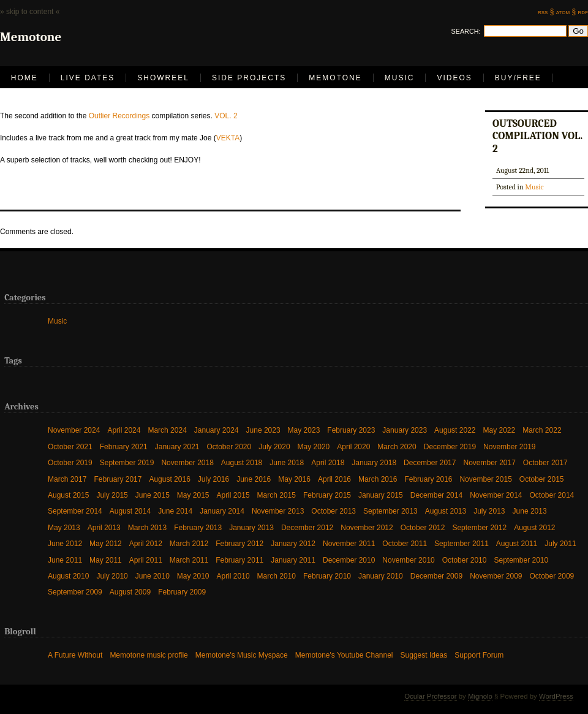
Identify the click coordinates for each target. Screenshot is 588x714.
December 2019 (450, 446)
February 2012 (239, 543)
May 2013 (64, 527)
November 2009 (496, 576)
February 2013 (198, 527)
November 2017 (489, 462)
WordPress (556, 696)
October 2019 (70, 462)
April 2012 (146, 543)
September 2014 (75, 511)
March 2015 (277, 495)
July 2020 (274, 446)
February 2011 (239, 560)
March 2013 (147, 527)
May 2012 (106, 543)
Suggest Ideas (424, 655)
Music (400, 78)
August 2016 (169, 479)
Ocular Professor (430, 696)
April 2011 (146, 560)
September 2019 (127, 462)
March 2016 (378, 479)
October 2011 (405, 543)
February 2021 (124, 446)
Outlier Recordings (119, 116)
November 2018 (187, 462)
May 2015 (193, 495)
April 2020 (353, 446)
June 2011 (65, 560)
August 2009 (130, 592)
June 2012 (65, 543)
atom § (566, 12)
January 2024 (217, 430)
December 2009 (436, 576)
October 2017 (545, 462)
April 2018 (328, 462)
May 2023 (304, 430)
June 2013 (530, 511)
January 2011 (293, 560)
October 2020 (229, 446)
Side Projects (249, 78)
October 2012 (423, 527)
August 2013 (446, 511)
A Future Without (75, 655)
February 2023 (351, 430)
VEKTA (228, 138)
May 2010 (193, 576)
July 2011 (560, 543)
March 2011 (189, 560)
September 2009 (75, 592)
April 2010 (233, 576)
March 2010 (277, 576)
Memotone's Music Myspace (242, 655)
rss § (546, 12)
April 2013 (104, 527)
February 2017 (118, 479)
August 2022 (455, 430)
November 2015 (485, 479)
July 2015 (112, 495)
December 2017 (430, 462)
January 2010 (381, 576)
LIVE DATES (88, 78)
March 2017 (67, 479)
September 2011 (462, 543)
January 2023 (405, 430)
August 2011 (517, 543)
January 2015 (381, 495)
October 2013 (334, 511)
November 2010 (408, 560)
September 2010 (521, 560)
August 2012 (534, 527)
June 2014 (175, 511)
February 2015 (327, 495)
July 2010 (112, 576)
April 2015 (233, 495)
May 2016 (294, 479)
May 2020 (314, 446)
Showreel (163, 78)
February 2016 (428, 479)
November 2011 (349, 543)
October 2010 (465, 560)
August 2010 (68, 576)
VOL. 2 (226, 116)
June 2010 (153, 576)
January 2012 (293, 543)
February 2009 (182, 592)
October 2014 (552, 495)
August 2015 (68, 495)
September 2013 (390, 511)
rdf (583, 12)
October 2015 (542, 479)
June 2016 (254, 479)
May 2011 (106, 560)
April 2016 (334, 479)
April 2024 (124, 430)
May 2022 (499, 430)
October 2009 (552, 576)
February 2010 (327, 576)
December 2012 (307, 527)
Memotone (335, 78)
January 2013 (251, 527)
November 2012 (367, 527)
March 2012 (189, 543)
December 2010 (349, 560)
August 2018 (242, 462)
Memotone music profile (149, 655)
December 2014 (436, 495)
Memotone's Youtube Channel (344, 655)
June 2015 (153, 495)
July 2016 (213, 479)
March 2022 (542, 430)
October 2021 (70, 446)
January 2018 (374, 462)
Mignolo (480, 696)
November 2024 (74, 430)
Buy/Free (518, 78)
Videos (454, 78)
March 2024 (167, 430)
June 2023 (263, 430)
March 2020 (397, 446)
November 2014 (496, 495)
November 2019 (509, 446)
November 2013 (278, 511)
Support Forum (479, 655)
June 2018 (287, 462)
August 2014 (130, 511)
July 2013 (489, 511)
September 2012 (479, 527)
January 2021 (177, 446)
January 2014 (222, 511)
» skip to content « (30, 12)
